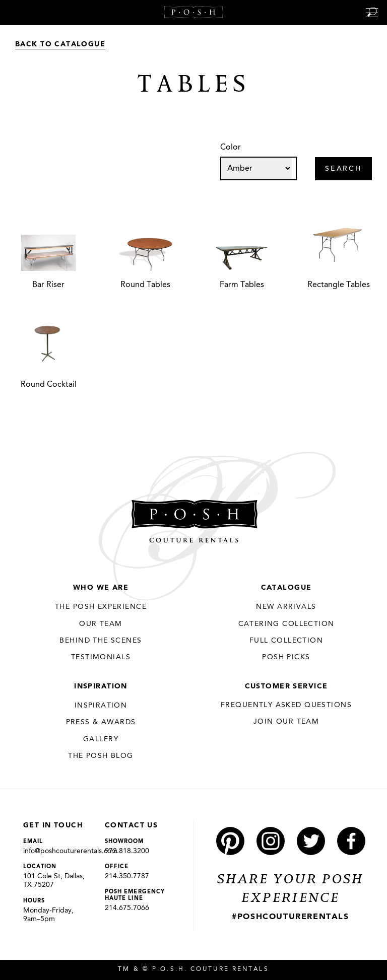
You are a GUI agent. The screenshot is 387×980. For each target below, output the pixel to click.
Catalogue (286, 588)
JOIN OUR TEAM (286, 722)
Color (231, 148)
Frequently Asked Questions (286, 705)
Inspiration (101, 686)
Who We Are (101, 588)
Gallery (101, 739)
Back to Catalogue (60, 44)
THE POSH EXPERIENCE (101, 607)
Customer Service (286, 686)
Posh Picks (286, 657)
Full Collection (286, 641)
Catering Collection (286, 624)
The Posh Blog (101, 756)
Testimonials (101, 657)
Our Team (101, 624)
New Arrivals (286, 607)
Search (343, 169)
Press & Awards (101, 722)
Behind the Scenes (101, 641)
